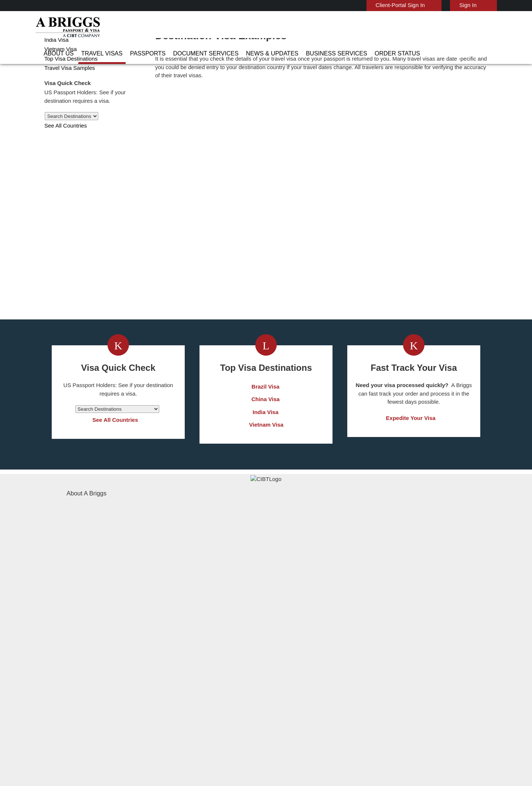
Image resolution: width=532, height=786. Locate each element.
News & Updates (310, 28)
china (219, 638)
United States (229, 704)
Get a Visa (188, 358)
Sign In (469, 5)
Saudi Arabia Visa (287, 671)
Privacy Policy (243, 729)
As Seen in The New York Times (344, 760)
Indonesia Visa (284, 663)
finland (221, 646)
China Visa (57, 59)
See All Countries (64, 154)
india (174, 671)
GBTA (421, 760)
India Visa (55, 69)
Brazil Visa (266, 467)
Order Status (417, 28)
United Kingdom (187, 704)
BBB (188, 760)
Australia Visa (60, 50)
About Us (125, 28)
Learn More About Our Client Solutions (145, 729)
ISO (111, 760)
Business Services (365, 28)
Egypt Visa (280, 679)
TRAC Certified (266, 760)
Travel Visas (163, 28)
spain (219, 688)
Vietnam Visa (59, 78)
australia (178, 621)
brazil (219, 629)
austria (221, 621)
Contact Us (381, 621)
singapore (180, 688)
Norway (221, 679)
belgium (178, 629)
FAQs (209, 729)
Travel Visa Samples (67, 97)
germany (223, 655)
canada (177, 638)
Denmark (178, 646)
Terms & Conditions (294, 729)
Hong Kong (181, 663)
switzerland (226, 696)
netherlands (183, 679)
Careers (370, 729)
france (176, 655)
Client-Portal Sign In (404, 5)
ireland (220, 663)
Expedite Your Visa (411, 499)
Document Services (253, 28)
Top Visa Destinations (69, 87)
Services (339, 729)
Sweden (178, 696)
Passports (203, 28)
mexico (221, 671)
